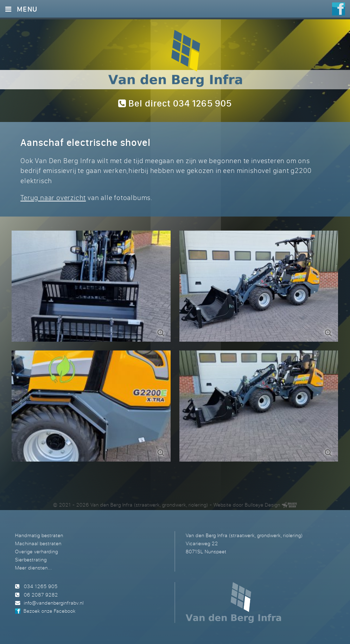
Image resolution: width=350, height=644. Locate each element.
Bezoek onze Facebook (50, 611)
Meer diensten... (34, 568)
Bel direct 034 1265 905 (175, 103)
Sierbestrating (31, 559)
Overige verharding (37, 551)
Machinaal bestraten (38, 543)
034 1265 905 (41, 586)
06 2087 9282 (41, 595)
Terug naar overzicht (53, 197)
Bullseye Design (263, 505)
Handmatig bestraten (39, 535)
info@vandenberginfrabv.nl (54, 603)
